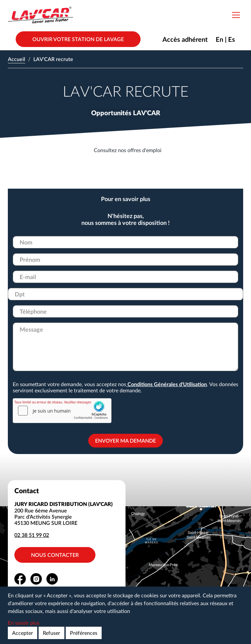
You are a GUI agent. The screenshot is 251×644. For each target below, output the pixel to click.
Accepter (23, 633)
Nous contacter (55, 555)
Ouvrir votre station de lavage (78, 39)
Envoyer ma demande (125, 440)
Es (232, 39)
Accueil (17, 59)
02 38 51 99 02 (32, 535)
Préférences (84, 633)
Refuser (51, 633)
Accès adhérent (185, 39)
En (219, 39)
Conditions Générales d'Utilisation (167, 384)
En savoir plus (24, 623)
